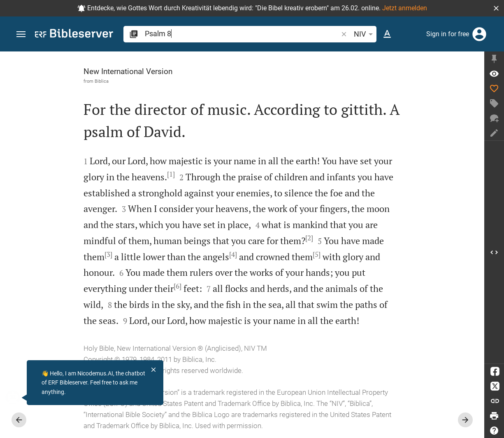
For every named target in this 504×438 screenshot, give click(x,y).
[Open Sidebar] (494, 252)
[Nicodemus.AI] (19, 398)
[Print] (494, 416)
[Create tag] (494, 103)
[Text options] (387, 34)
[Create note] (494, 133)
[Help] (494, 431)
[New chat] (494, 118)
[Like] (494, 89)
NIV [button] (365, 34)
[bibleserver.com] (74, 35)
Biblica (102, 81)
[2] (309, 238)
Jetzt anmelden (405, 8)
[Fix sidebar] (494, 59)
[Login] (479, 34)
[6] (178, 286)
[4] (233, 254)
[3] (108, 254)
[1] (171, 174)
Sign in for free (448, 34)
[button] (496, 8)
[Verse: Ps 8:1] (494, 74)
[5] (317, 254)
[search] (242, 34)
